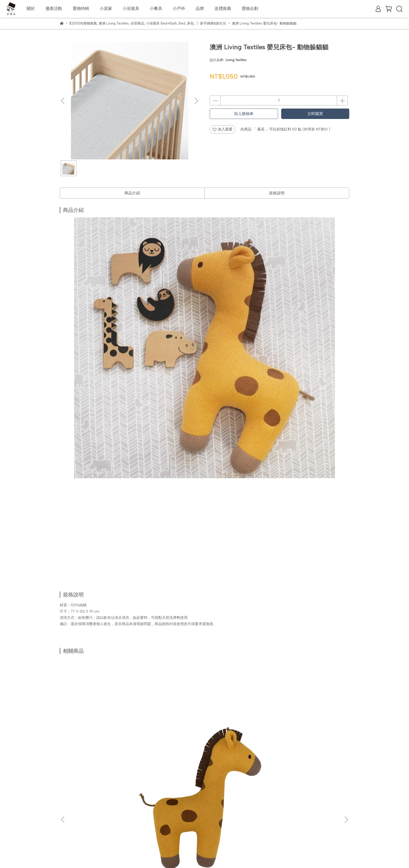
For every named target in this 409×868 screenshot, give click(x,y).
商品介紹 (132, 193)
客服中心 (109, 803)
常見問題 (88, 803)
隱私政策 (130, 803)
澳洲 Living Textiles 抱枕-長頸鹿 (98, 728)
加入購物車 (244, 114)
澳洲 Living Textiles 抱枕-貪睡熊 (239, 728)
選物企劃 (250, 8)
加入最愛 (222, 129)
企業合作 (137, 783)
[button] (196, 101)
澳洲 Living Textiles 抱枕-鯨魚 (169, 726)
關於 (31, 8)
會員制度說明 (112, 783)
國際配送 (88, 783)
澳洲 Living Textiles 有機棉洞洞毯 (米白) (308, 728)
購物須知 (67, 803)
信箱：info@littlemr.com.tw (83, 833)
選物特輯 (81, 8)
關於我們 (67, 783)
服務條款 (151, 803)
